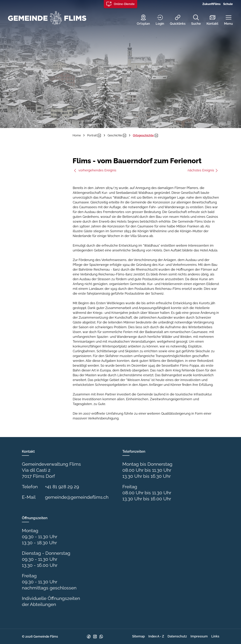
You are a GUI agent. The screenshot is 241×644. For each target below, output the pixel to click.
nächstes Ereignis (203, 170)
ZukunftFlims (211, 4)
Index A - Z (156, 636)
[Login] (157, 20)
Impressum (199, 636)
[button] (226, 20)
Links (215, 636)
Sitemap (138, 636)
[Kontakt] (210, 20)
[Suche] (193, 20)
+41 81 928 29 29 (62, 487)
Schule (228, 4)
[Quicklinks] (175, 20)
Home (77, 135)
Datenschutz (177, 636)
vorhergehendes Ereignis (95, 170)
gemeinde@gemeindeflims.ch (77, 497)
